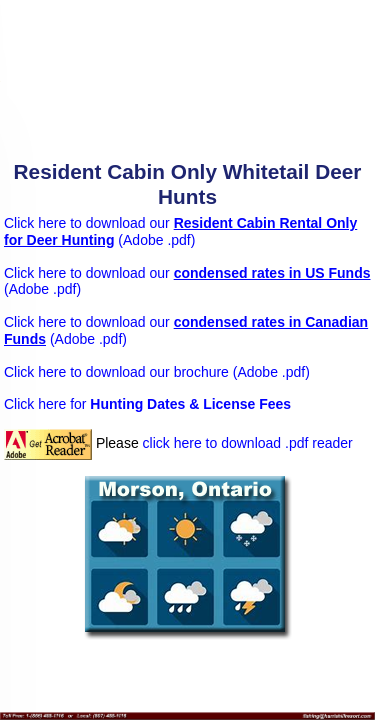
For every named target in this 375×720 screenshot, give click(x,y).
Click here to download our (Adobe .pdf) (180, 231)
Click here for (147, 404)
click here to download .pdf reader (248, 443)
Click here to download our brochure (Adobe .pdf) (157, 372)
